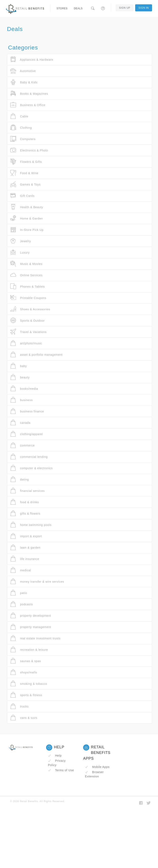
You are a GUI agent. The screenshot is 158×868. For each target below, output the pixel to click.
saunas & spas (26, 661)
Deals (78, 8)
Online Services (26, 275)
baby (19, 366)
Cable (19, 116)
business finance (27, 411)
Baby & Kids (24, 82)
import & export (26, 536)
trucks (19, 706)
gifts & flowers (25, 513)
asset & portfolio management (36, 355)
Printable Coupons (28, 298)
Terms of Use (61, 770)
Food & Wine (24, 173)
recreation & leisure (29, 650)
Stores (62, 8)
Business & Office (28, 105)
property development (31, 616)
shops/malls (24, 672)
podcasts (21, 604)
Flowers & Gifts (26, 162)
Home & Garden (27, 218)
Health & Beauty (27, 207)
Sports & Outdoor (28, 321)
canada (20, 423)
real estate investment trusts (35, 638)
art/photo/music (26, 343)
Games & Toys (25, 184)
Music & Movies (26, 264)
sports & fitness (26, 695)
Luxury (20, 252)
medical (21, 570)
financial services (28, 491)
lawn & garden (25, 547)
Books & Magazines (29, 94)
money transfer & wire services (37, 582)
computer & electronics (31, 468)
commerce (23, 445)
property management (31, 627)
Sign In (144, 8)
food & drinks (25, 502)
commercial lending (29, 457)
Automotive (23, 71)
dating (20, 479)
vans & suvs (24, 718)
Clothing (21, 128)
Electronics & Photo (29, 150)
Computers (23, 139)
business (21, 400)
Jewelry (21, 241)
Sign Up (125, 8)
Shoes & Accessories (30, 309)
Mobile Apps (97, 767)
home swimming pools (31, 525)
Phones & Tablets (28, 286)
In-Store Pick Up (27, 230)
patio (19, 593)
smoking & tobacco (29, 684)
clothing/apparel (27, 434)
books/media (24, 389)
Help (55, 756)
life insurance (25, 559)
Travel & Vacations (28, 332)
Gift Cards (22, 196)
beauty (20, 377)
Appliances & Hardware (32, 60)
